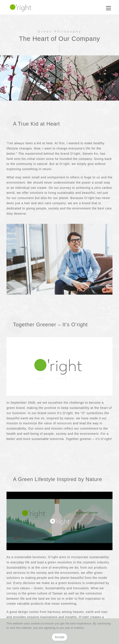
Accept (59, 637)
